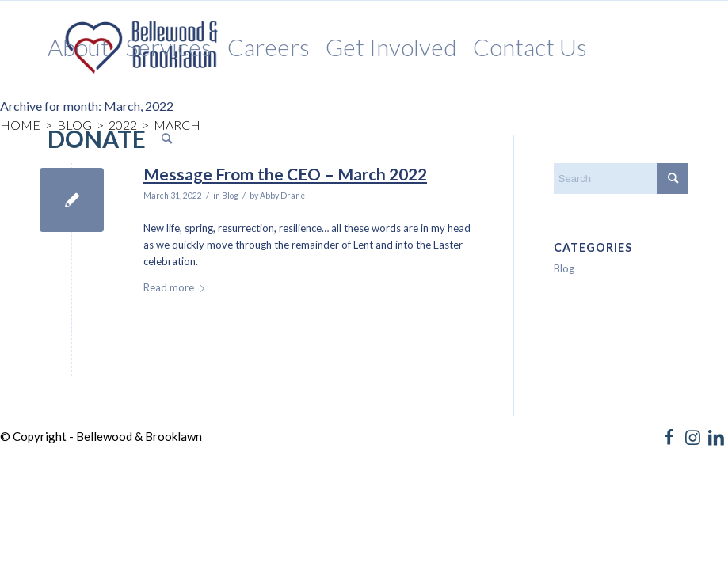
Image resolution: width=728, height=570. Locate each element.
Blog (230, 196)
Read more (177, 287)
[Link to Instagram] (692, 437)
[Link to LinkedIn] (716, 437)
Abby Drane (282, 196)
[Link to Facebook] (669, 437)
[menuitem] (78, 47)
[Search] (167, 139)
